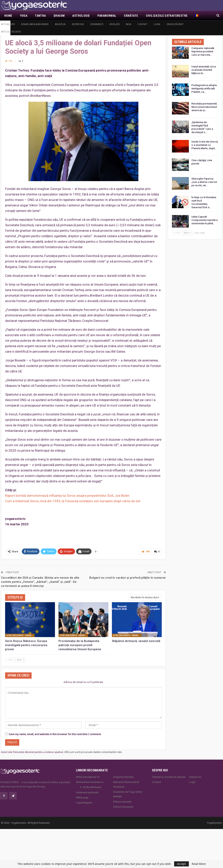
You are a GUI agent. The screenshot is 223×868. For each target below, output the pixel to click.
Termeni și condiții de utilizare (169, 777)
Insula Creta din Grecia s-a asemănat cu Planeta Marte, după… (205, 145)
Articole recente (11, 32)
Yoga (24, 16)
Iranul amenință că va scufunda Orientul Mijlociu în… (204, 70)
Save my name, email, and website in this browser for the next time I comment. (55, 734)
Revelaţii (115, 24)
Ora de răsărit (175, 24)
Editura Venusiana (123, 807)
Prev (10, 660)
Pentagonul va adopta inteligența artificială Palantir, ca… (204, 89)
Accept (181, 864)
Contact (143, 24)
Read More (199, 864)
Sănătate (131, 16)
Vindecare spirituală (87, 792)
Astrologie (81, 16)
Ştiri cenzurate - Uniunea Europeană (20, 635)
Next (20, 660)
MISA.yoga (82, 798)
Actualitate (8, 24)
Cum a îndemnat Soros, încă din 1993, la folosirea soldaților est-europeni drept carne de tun (73, 501)
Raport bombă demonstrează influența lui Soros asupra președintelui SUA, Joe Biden (67, 496)
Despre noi (78, 24)
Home (8, 16)
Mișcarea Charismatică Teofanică (126, 784)
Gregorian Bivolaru (123, 777)
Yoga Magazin (84, 803)
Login (157, 24)
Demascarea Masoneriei (35, 24)
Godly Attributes (92, 787)
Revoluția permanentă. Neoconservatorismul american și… (204, 107)
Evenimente (97, 24)
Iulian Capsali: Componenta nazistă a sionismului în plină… (204, 220)
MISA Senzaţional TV (88, 777)
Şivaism (59, 16)
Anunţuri (60, 24)
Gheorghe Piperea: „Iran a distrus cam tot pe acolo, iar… (204, 182)
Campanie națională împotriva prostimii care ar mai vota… (203, 51)
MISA (128, 24)
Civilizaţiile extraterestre (167, 16)
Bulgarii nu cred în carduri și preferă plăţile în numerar (128, 578)
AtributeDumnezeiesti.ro (90, 782)
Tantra (40, 16)
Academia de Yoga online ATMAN (128, 794)
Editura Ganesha (122, 802)
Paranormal (107, 16)
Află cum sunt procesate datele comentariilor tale (93, 752)
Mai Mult (202, 16)
